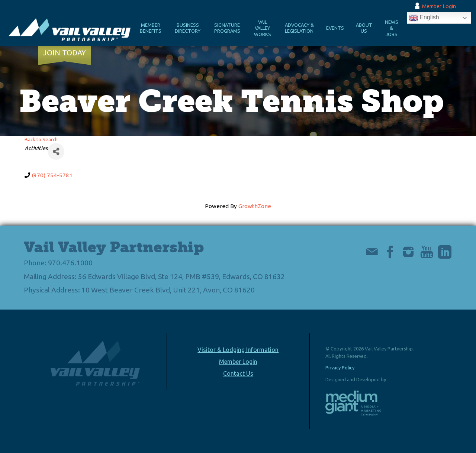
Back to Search (41, 139)
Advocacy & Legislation (299, 28)
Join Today (65, 53)
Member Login (439, 6)
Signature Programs (227, 28)
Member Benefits (151, 28)
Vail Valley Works (263, 28)
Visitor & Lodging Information (238, 350)
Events (335, 28)
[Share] (56, 151)
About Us (364, 28)
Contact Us (238, 373)
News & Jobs (392, 28)
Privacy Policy (340, 368)
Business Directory (188, 28)
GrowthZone (255, 206)
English (424, 18)
